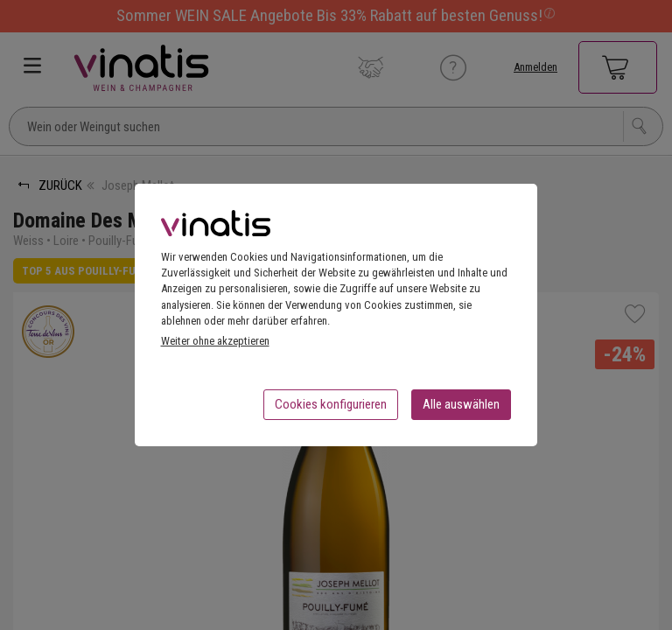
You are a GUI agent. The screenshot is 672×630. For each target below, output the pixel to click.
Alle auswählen (461, 409)
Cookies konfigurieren (331, 409)
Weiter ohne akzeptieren (215, 346)
